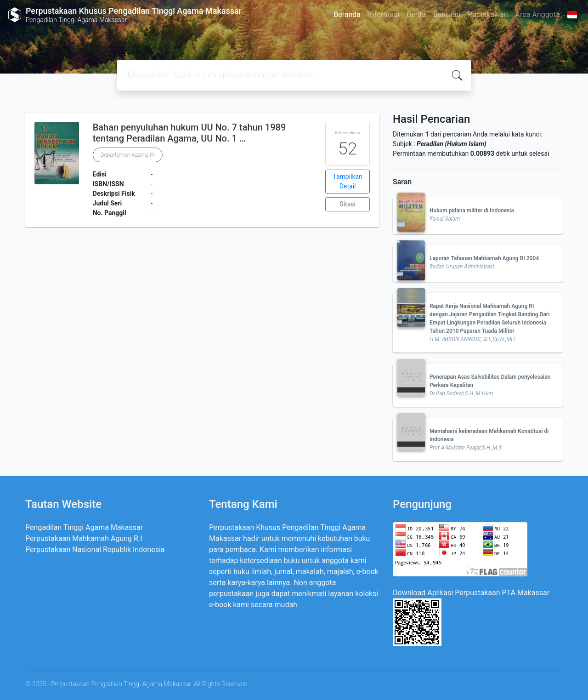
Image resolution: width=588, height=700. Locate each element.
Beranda (347, 14)
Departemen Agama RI (128, 155)
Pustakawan (488, 14)
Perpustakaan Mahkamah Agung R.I (84, 538)
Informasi (384, 14)
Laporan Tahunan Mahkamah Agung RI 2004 (484, 258)
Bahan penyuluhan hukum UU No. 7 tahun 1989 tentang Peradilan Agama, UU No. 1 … (189, 133)
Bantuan (447, 14)
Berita (416, 14)
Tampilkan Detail (348, 181)
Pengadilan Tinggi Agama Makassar (84, 527)
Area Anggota (538, 14)
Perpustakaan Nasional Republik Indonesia (95, 549)
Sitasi (348, 204)
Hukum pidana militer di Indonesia (472, 211)
